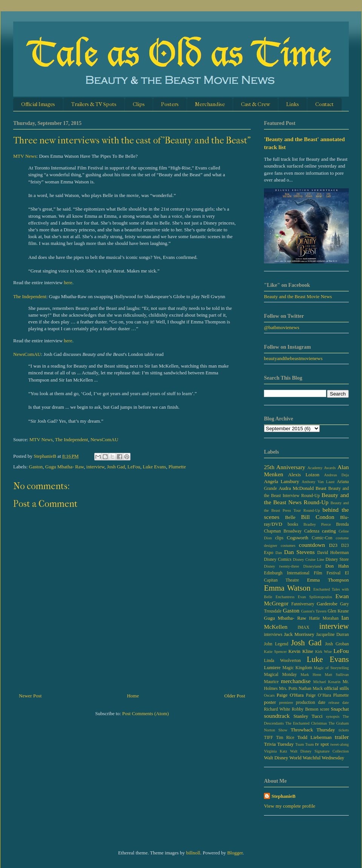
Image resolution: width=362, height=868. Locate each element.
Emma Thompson (328, 580)
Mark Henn (311, 675)
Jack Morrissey (299, 634)
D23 (333, 545)
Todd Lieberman (314, 737)
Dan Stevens (299, 552)
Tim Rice (285, 738)
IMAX (303, 627)
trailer (342, 737)
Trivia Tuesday (279, 744)
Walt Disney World (283, 758)
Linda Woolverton (282, 661)
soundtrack (277, 716)
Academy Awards (321, 468)
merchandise (296, 681)
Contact (324, 104)
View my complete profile (290, 806)
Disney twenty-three (281, 566)
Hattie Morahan (324, 618)
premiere (286, 703)
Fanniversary (303, 604)
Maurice (271, 682)
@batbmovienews (282, 327)
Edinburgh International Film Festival (302, 573)
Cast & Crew (255, 104)
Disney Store (337, 559)
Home (133, 696)
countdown (312, 545)
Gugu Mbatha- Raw (64, 467)
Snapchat (340, 709)
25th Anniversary (285, 467)
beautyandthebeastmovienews (293, 358)
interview (95, 467)
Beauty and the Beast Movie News (298, 296)
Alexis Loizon (304, 475)
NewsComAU (27, 354)
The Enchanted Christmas (306, 723)
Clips (139, 104)
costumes (288, 546)
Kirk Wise (324, 652)
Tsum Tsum (304, 744)
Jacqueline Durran (332, 635)
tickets (344, 730)
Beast (321, 488)
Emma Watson (287, 588)
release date (339, 703)
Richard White (277, 709)
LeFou (134, 467)
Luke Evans (155, 467)
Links (293, 104)
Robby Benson (305, 709)
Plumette (177, 467)
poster (270, 702)
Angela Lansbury (281, 481)
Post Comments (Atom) (146, 713)
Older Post (235, 696)
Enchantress (285, 597)
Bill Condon (318, 517)
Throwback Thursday (313, 730)
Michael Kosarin (327, 682)
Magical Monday (280, 675)
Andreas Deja (336, 475)
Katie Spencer (275, 652)
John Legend (276, 644)
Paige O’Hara (318, 695)
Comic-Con (322, 538)
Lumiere (272, 667)
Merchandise (210, 104)
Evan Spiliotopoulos (315, 597)
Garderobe (327, 604)
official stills (336, 688)
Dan (278, 553)
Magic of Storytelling (331, 668)
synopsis (333, 716)
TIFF (268, 738)
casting (329, 531)
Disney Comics (278, 559)
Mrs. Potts (288, 689)
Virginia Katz (275, 751)
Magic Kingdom (297, 668)
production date (311, 703)
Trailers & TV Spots (94, 104)
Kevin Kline (301, 651)
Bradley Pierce (317, 524)
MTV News (25, 156)
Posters (170, 104)
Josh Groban (337, 644)
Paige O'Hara (290, 695)
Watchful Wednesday (324, 758)
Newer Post (30, 696)
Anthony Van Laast (318, 482)
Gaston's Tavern (314, 611)
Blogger (235, 853)
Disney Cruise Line (309, 559)
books (293, 524)
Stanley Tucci (308, 716)
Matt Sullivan (337, 675)
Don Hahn (337, 566)
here (68, 282)
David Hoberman (333, 553)
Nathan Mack (311, 689)
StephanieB (284, 796)
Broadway (293, 531)
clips (279, 538)
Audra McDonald (296, 488)
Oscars (269, 695)
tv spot (322, 744)
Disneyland (312, 566)
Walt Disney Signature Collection (319, 751)
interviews (273, 635)
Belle (290, 517)
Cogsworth (297, 538)
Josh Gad (116, 467)
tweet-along (340, 744)
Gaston (36, 467)
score (324, 709)
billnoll (193, 853)
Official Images (38, 104)
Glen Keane (338, 611)
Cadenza (312, 531)
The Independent (30, 296)
